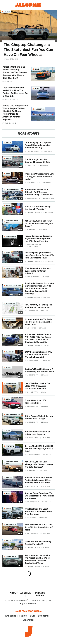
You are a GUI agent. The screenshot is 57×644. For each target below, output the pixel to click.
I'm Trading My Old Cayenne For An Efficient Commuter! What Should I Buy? (38, 145)
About (14, 593)
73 (21, 470)
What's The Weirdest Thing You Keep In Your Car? (38, 208)
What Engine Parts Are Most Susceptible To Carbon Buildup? (38, 271)
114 (21, 439)
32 (21, 408)
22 (21, 182)
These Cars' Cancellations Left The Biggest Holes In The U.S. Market (39, 176)
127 (21, 361)
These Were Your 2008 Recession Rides (35, 402)
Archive (26, 593)
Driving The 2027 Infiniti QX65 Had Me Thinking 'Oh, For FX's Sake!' (39, 449)
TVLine (23, 616)
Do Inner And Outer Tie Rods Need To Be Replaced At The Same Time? (38, 322)
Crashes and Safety (13, 286)
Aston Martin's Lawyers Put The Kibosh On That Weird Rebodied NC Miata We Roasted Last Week (38, 559)
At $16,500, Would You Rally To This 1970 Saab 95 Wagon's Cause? (39, 223)
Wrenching (10, 268)
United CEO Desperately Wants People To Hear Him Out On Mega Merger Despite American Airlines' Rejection (15, 113)
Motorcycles (11, 237)
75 (21, 198)
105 (21, 214)
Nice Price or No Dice (12, 222)
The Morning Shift (13, 190)
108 (21, 423)
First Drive (10, 446)
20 (21, 533)
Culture (7, 12)
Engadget (11, 616)
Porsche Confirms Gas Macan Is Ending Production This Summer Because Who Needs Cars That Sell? (15, 72)
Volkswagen (11, 525)
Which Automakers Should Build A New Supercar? (37, 433)
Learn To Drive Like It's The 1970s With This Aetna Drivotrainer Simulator (37, 386)
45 (21, 344)
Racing (8, 158)
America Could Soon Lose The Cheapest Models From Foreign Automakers (40, 496)
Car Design (10, 352)
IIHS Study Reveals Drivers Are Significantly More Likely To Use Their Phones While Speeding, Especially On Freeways (40, 288)
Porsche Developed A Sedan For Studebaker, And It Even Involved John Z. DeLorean (38, 480)
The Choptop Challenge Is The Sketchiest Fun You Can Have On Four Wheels (28, 50)
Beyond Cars (11, 304)
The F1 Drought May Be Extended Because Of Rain (37, 161)
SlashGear (29, 620)
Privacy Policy (40, 594)
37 (21, 549)
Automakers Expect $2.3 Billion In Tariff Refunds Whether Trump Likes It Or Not (39, 192)
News (37, 69)
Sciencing (43, 616)
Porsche (9, 477)
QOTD (8, 174)
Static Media (20, 601)
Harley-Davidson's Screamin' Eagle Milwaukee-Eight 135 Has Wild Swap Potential (38, 239)
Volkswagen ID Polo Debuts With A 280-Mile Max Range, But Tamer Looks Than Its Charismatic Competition (38, 338)
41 (21, 294)
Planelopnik (40, 109)
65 (21, 229)
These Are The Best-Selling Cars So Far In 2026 (38, 543)
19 (21, 245)
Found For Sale (12, 383)
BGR (32, 616)
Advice (8, 142)
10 (21, 328)
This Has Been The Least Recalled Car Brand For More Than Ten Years (38, 511)
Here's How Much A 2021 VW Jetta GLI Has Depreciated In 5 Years (39, 527)
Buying (9, 509)
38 (21, 261)
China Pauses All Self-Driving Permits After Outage (39, 417)
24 (21, 517)
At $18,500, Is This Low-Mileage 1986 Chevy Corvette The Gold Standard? (39, 464)
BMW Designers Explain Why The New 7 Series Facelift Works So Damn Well (38, 354)
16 (21, 312)
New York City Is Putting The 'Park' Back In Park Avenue (38, 306)
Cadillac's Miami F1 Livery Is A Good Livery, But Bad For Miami (39, 370)
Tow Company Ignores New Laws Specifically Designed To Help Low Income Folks (39, 255)
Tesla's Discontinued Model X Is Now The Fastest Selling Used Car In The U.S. (15, 92)
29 (21, 376)
